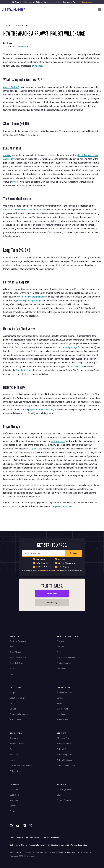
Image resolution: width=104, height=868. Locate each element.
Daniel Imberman (36, 210)
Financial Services (64, 692)
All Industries (62, 720)
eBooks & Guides (17, 744)
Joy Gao (7, 155)
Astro (12, 647)
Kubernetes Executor (13, 210)
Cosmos (60, 641)
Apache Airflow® (11, 87)
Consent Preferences (51, 838)
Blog (7, 26)
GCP (31, 449)
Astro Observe (16, 652)
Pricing (13, 669)
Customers (14, 795)
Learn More (62, 669)
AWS (36, 449)
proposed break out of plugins (43, 409)
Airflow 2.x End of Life (66, 765)
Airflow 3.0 (61, 749)
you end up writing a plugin (29, 301)
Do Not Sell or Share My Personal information (27, 845)
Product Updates (64, 663)
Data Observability (18, 698)
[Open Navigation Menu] (100, 10)
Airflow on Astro (64, 744)
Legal (12, 838)
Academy (14, 738)
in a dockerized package (66, 347)
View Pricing (52, 603)
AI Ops (13, 692)
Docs (59, 652)
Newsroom (14, 800)
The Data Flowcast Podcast (21, 765)
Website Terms (55, 571)
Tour (12, 674)
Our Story (14, 789)
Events (13, 760)
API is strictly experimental (30, 297)
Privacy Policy (44, 571)
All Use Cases (16, 720)
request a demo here (62, 506)
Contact (13, 811)
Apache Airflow (16, 852)
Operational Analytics (19, 714)
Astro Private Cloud (18, 658)
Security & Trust (17, 663)
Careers (13, 806)
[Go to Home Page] (50, 10)
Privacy (20, 838)
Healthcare (61, 714)
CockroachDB (76, 366)
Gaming (60, 698)
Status (60, 795)
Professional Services (66, 658)
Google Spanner (24, 370)
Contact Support (64, 800)
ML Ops (13, 709)
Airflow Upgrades (64, 755)
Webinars (14, 755)
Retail (59, 703)
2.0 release (37, 66)
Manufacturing (63, 709)
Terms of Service (33, 838)
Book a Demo (52, 594)
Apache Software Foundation (71, 852)
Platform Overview (18, 641)
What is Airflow (63, 738)
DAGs (15, 182)
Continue (74, 553)
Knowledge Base (64, 789)
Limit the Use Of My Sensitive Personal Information (68, 845)
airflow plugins (58, 441)
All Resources (16, 771)
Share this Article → (21, 47)
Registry (60, 647)
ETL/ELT (13, 703)
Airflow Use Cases (65, 760)
